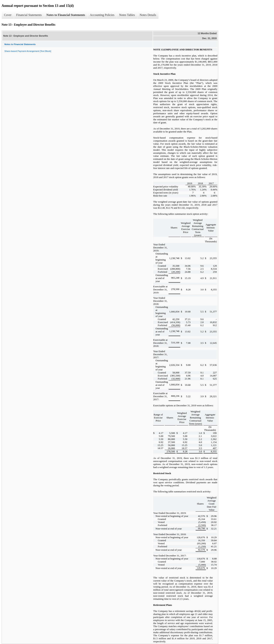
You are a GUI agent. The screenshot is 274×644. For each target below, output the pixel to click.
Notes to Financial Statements (66, 15)
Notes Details (148, 15)
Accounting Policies (102, 15)
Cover (8, 15)
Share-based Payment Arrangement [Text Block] (28, 51)
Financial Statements (29, 15)
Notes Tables (127, 15)
